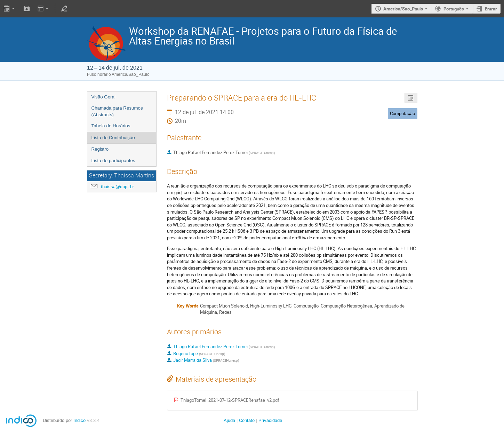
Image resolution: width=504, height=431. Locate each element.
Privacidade (270, 420)
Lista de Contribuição (113, 138)
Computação (402, 113)
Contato (247, 420)
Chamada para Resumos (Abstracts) (117, 111)
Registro (100, 149)
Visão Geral (103, 97)
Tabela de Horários (111, 126)
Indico (79, 420)
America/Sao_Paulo (403, 9)
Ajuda (229, 420)
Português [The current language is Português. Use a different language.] (454, 9)
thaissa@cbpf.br (117, 187)
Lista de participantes (113, 161)
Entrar (491, 9)
